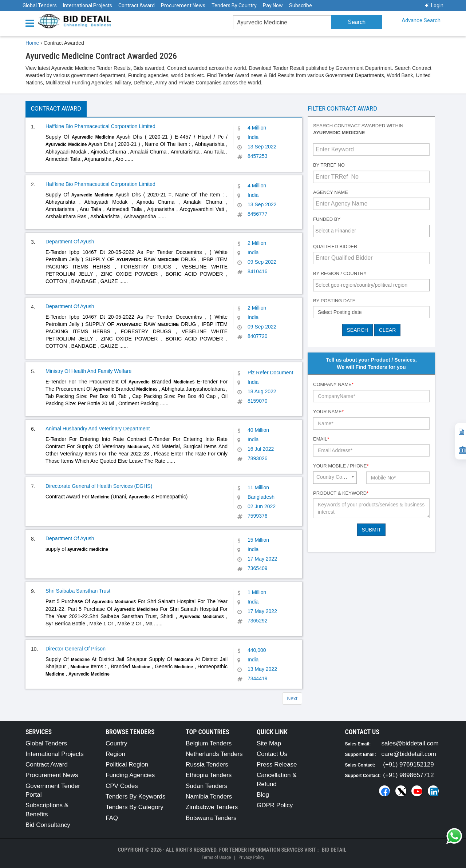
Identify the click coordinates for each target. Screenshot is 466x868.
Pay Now (273, 5)
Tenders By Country (234, 5)
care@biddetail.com (409, 754)
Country (116, 743)
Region (115, 754)
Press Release (277, 765)
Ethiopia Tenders (209, 775)
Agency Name (331, 192)
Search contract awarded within (358, 129)
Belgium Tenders (209, 743)
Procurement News (183, 5)
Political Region (127, 765)
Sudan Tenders (206, 786)
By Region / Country (340, 273)
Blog (263, 795)
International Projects (88, 5)
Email (321, 439)
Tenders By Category (135, 807)
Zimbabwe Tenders (212, 807)
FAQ (112, 818)
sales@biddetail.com (410, 743)
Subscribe (301, 5)
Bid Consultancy (48, 825)
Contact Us (272, 754)
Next (292, 698)
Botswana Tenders (211, 818)
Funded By (327, 219)
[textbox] (373, 231)
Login (434, 5)
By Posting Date (334, 301)
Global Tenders (40, 5)
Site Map (269, 743)
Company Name (333, 384)
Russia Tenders (207, 765)
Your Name (328, 412)
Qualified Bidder (335, 246)
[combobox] (371, 231)
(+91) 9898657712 (408, 775)
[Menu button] (32, 23)
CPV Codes (122, 786)
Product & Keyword (341, 493)
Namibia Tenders (209, 797)
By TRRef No (329, 165)
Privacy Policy (251, 857)
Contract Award (137, 5)
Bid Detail (334, 850)
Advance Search (421, 20)
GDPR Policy (275, 805)
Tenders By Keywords (135, 797)
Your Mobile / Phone (341, 466)
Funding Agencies (130, 775)
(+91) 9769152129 (408, 765)
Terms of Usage (216, 857)
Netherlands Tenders (214, 754)
